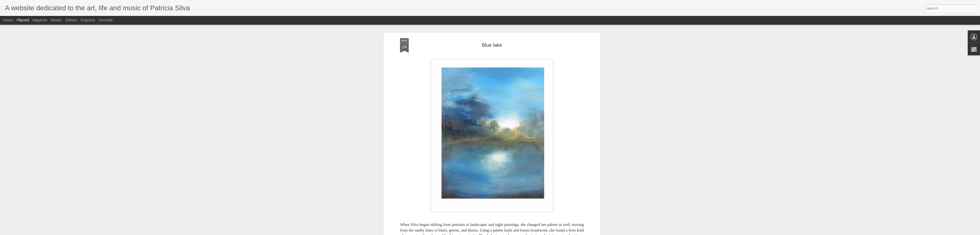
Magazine (40, 20)
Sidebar (71, 20)
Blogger (514, 232)
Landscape (498, 116)
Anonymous (513, 109)
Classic (8, 20)
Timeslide (105, 20)
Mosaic (56, 20)
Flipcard (23, 20)
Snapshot (88, 20)
